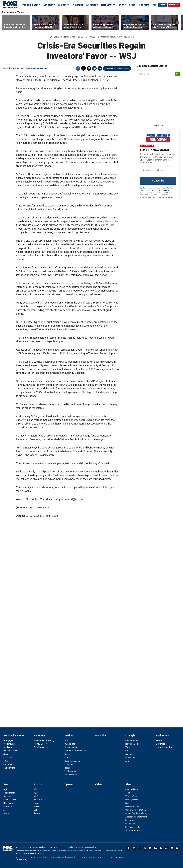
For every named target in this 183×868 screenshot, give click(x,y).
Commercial (161, 744)
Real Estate (108, 5)
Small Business (41, 747)
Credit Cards (9, 747)
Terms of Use (164, 190)
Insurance (8, 758)
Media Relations (133, 806)
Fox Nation (130, 824)
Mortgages (8, 740)
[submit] (177, 74)
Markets (63, 5)
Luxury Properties (164, 747)
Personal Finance (29, 5)
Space (6, 813)
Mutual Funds (71, 775)
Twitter (83, 68)
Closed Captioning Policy (136, 813)
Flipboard (150, 848)
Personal (160, 740)
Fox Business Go (133, 827)
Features (54, 37)
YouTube (145, 848)
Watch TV (174, 5)
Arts (127, 761)
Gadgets (7, 796)
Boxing (37, 803)
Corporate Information (136, 810)
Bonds (67, 754)
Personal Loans (10, 751)
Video (132, 5)
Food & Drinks (131, 758)
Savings (7, 754)
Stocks (68, 740)
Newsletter (166, 848)
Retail (67, 768)
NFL (36, 789)
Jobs (128, 793)
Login (162, 5)
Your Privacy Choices (57, 847)
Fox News (130, 820)
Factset (89, 850)
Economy (48, 5)
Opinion (69, 784)
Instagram (139, 848)
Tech (121, 5)
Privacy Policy (150, 190)
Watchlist (78, 5)
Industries (69, 764)
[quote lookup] (156, 74)
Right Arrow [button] (178, 22)
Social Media (9, 793)
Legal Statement (37, 853)
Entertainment (132, 740)
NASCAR (38, 800)
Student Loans (10, 744)
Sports (38, 784)
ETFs (67, 758)
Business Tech (10, 800)
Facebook (78, 68)
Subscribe (158, 181)
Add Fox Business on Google (118, 68)
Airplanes (130, 754)
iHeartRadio (177, 848)
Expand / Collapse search (155, 5)
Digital (6, 789)
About (129, 784)
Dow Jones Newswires (36, 68)
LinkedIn (156, 848)
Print (94, 68)
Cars (127, 751)
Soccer (37, 806)
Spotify (172, 848)
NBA (36, 793)
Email (100, 68)
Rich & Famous (132, 744)
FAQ (127, 803)
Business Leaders (72, 761)
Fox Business (10, 5)
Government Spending (44, 740)
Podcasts (144, 5)
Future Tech (9, 806)
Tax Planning (9, 768)
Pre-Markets (70, 771)
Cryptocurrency (71, 747)
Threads (89, 68)
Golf (36, 810)
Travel (128, 747)
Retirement (9, 764)
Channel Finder (132, 789)
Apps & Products (133, 830)
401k (6, 761)
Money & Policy (41, 744)
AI (4, 810)
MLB (36, 796)
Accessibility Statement (136, 817)
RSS (161, 848)
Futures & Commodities (75, 751)
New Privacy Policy (38, 847)
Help (71, 847)
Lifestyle (91, 5)
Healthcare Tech (11, 803)
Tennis (37, 813)
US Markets (70, 744)
